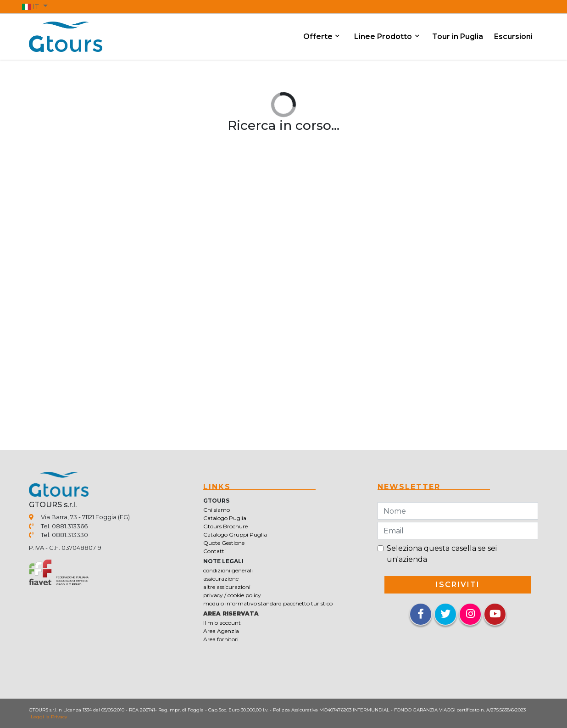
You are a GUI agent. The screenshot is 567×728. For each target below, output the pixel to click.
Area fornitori (221, 639)
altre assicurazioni (227, 587)
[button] (35, 6)
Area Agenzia (221, 631)
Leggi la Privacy (49, 717)
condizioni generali (228, 570)
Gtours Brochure (225, 526)
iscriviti (458, 585)
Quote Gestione (224, 543)
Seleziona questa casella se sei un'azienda (442, 554)
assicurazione (221, 579)
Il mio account (222, 623)
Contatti (214, 551)
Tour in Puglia (458, 36)
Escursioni (513, 36)
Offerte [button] (319, 36)
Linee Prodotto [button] (384, 36)
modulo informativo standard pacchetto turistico (268, 603)
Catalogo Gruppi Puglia (235, 535)
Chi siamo (217, 510)
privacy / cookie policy (232, 595)
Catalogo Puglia (225, 518)
